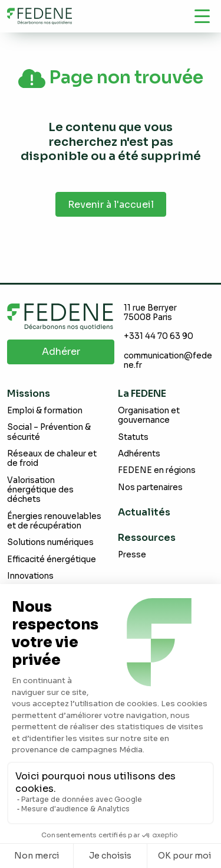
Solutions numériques (50, 542)
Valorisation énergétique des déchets (40, 490)
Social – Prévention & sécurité (49, 432)
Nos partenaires (150, 487)
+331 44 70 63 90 (159, 336)
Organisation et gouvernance (149, 415)
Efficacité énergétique (52, 559)
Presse (132, 555)
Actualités (144, 512)
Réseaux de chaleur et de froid (52, 459)
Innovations (30, 576)
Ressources (147, 538)
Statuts (133, 437)
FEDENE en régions (157, 470)
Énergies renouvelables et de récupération (54, 521)
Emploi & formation (45, 411)
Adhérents (139, 454)
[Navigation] (202, 16)
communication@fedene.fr (168, 360)
